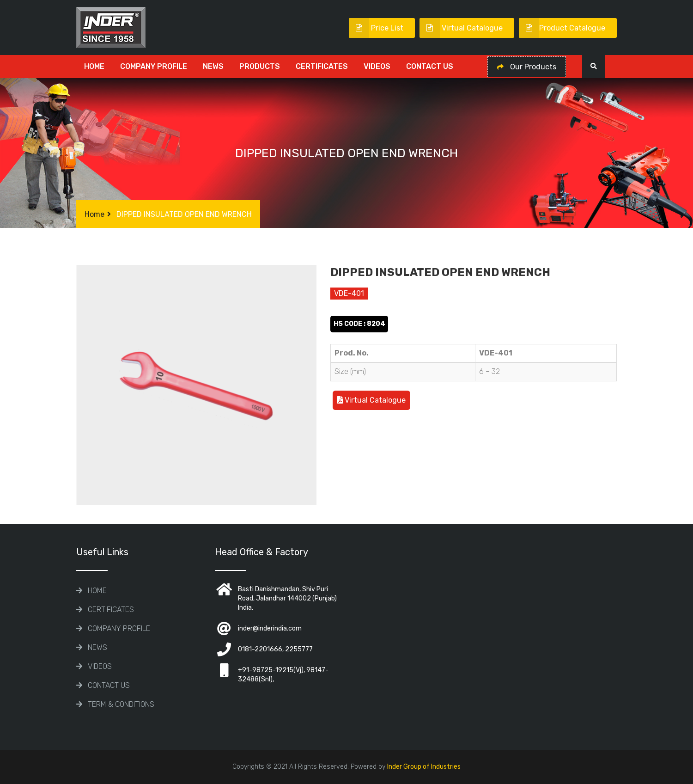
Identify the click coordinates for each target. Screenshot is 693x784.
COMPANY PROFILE (154, 66)
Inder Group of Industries (424, 767)
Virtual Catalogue (461, 28)
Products (260, 66)
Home (94, 66)
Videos (377, 66)
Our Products (527, 67)
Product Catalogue (562, 28)
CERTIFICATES (322, 66)
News (213, 66)
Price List (376, 28)
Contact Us (430, 66)
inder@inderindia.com (270, 628)
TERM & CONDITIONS (121, 704)
